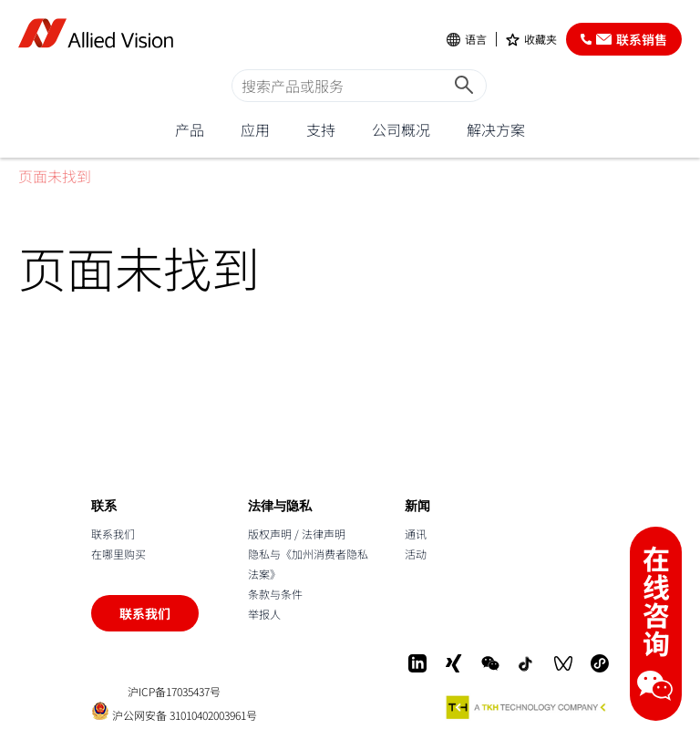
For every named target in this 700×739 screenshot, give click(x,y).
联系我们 (113, 534)
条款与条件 (275, 594)
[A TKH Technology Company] (527, 707)
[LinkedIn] (417, 663)
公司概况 (401, 129)
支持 (321, 129)
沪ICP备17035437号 (174, 692)
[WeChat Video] (563, 663)
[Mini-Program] (600, 663)
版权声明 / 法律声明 (297, 534)
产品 (190, 129)
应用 (255, 129)
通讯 (416, 534)
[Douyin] (527, 663)
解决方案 (496, 129)
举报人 (264, 614)
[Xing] (454, 663)
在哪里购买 (118, 554)
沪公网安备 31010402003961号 (174, 711)
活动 (416, 554)
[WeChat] (490, 663)
